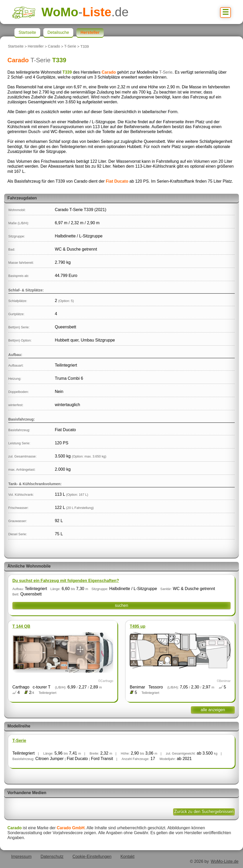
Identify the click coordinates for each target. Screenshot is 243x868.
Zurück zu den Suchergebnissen (204, 812)
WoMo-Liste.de (225, 861)
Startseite (16, 47)
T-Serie (70, 47)
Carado (54, 47)
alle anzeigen (213, 710)
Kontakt (127, 857)
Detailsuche (58, 32)
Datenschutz (52, 857)
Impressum (21, 857)
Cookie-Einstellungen (92, 857)
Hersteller (36, 47)
